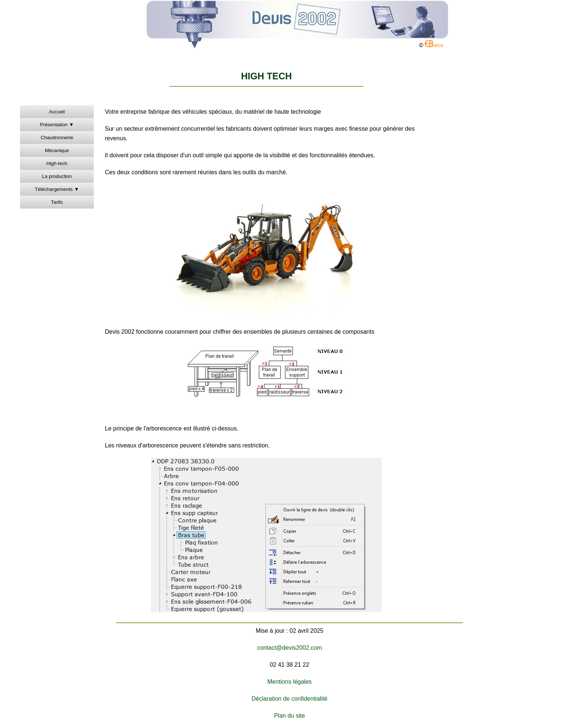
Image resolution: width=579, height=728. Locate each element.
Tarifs (57, 202)
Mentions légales (289, 682)
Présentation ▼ (57, 125)
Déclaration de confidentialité (289, 699)
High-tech (57, 163)
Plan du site (289, 716)
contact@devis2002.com (289, 648)
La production (57, 176)
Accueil (57, 112)
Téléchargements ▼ (57, 189)
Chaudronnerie (57, 138)
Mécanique (57, 150)
